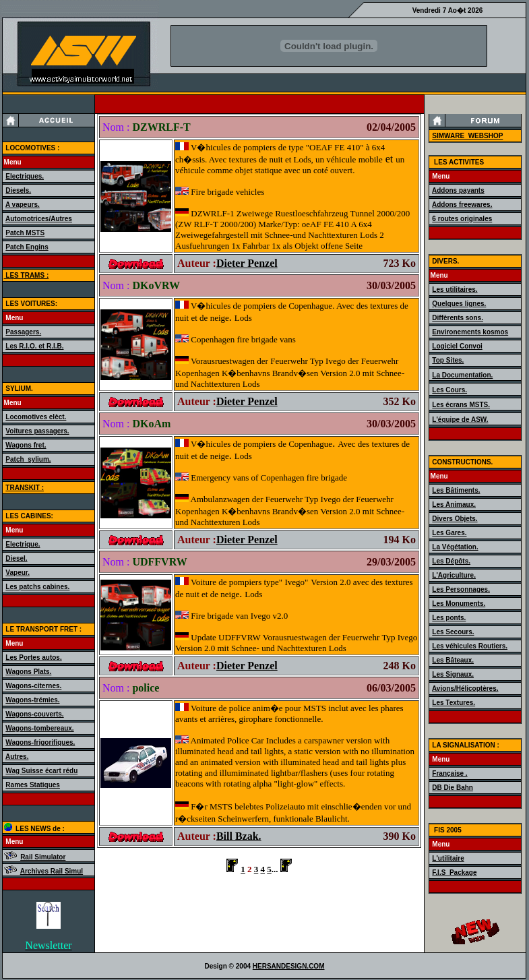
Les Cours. (449, 390)
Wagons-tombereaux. (39, 728)
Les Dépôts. (451, 561)
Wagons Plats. (28, 672)
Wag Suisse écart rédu (41, 771)
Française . (449, 773)
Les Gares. (449, 533)
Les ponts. (449, 618)
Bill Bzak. (239, 836)
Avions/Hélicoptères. (465, 688)
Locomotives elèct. (36, 417)
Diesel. (16, 558)
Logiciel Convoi (457, 346)
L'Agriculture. (454, 575)
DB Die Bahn (453, 788)
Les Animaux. (454, 504)
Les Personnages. (461, 589)
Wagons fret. (26, 445)
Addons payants (458, 190)
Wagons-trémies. (32, 700)
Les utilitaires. (455, 289)
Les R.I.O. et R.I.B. (34, 346)
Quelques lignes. (459, 304)
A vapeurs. (23, 205)
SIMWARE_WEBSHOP (467, 136)
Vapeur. (18, 573)
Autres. (17, 757)
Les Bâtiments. (456, 490)
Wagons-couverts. (34, 714)
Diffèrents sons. (458, 318)
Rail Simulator (43, 857)
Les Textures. (454, 703)
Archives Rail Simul (52, 871)
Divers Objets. (455, 519)
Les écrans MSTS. (461, 405)
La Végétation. (455, 547)
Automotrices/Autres (39, 219)
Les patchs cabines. (37, 587)
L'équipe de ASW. (460, 420)
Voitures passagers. (37, 431)
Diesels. (18, 190)
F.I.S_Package (454, 872)
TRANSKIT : (25, 488)
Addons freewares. (462, 205)
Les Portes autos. (33, 657)
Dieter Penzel (247, 263)
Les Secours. (453, 632)
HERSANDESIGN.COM (289, 966)
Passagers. (23, 332)
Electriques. (25, 176)
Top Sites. (448, 360)
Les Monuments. (459, 604)
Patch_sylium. (28, 459)
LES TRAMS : (27, 275)
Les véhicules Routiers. (470, 646)
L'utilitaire (448, 858)
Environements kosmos (470, 332)
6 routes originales (462, 219)
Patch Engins (27, 247)
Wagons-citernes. (33, 686)
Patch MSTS (25, 233)
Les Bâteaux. (453, 660)
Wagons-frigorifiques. (40, 742)
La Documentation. (462, 375)
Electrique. (23, 544)
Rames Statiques (33, 785)
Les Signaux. (453, 674)
